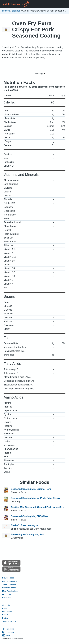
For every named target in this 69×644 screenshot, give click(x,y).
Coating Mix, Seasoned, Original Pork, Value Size (37, 507)
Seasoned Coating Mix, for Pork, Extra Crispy (35, 498)
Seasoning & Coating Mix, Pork (28, 534)
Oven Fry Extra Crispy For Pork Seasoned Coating (36, 29)
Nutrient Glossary (9, 588)
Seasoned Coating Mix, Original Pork (31, 489)
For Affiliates (7, 612)
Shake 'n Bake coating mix (25, 525)
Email (6, 635)
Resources (7, 598)
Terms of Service (9, 621)
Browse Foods (8, 578)
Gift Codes (7, 594)
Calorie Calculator (10, 581)
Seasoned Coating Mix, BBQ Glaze (30, 516)
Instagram (8, 632)
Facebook (8, 629)
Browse (6, 11)
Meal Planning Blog (10, 591)
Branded (16, 11)
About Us (6, 605)
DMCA (5, 618)
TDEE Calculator (9, 585)
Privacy (5, 615)
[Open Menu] (64, 4)
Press (5, 608)
